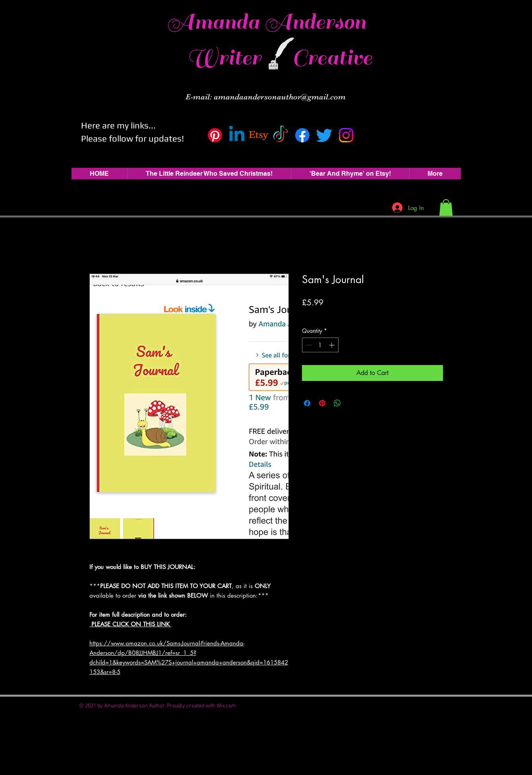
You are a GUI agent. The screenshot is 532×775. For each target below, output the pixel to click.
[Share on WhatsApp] (337, 403)
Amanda (216, 22)
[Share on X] (352, 403)
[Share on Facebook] (307, 403)
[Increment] (332, 345)
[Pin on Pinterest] (322, 403)
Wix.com (226, 706)
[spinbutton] (320, 345)
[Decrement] (308, 345)
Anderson (315, 22)
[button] (446, 208)
